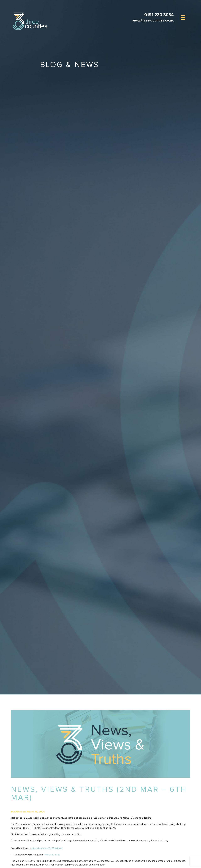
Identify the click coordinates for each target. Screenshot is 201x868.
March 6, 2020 (53, 855)
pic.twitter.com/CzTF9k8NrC (47, 848)
